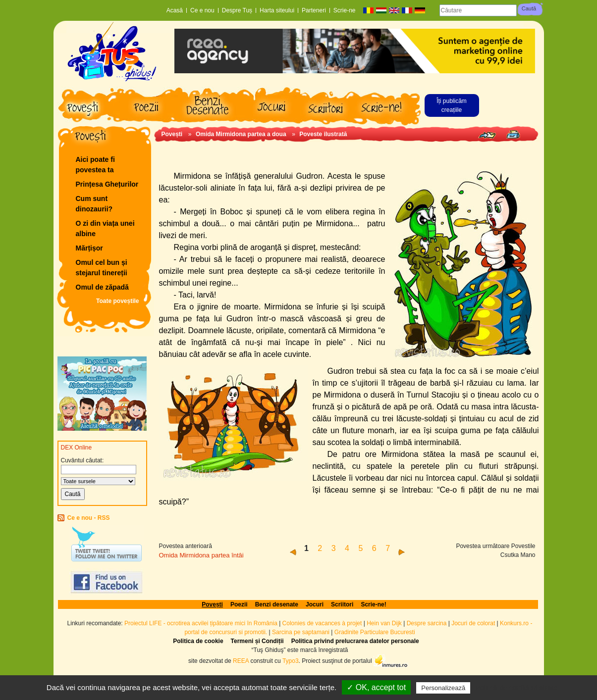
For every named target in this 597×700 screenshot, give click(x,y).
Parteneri (314, 10)
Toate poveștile (117, 301)
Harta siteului (277, 10)
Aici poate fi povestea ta (95, 165)
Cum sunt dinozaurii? (94, 204)
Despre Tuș (237, 10)
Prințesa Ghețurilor (107, 184)
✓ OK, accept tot (376, 687)
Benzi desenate (277, 604)
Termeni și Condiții (257, 641)
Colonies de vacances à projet (322, 623)
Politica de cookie (198, 641)
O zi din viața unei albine (105, 228)
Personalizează (443, 688)
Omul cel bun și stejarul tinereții (102, 268)
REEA (241, 660)
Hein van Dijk (384, 623)
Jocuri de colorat (474, 623)
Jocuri (315, 604)
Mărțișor (89, 248)
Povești (172, 134)
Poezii (239, 604)
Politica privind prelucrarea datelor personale (355, 641)
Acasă (175, 10)
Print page (513, 134)
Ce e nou (202, 10)
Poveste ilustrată (323, 134)
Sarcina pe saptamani (301, 632)
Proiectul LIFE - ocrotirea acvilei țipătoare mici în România (201, 623)
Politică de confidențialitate (516, 688)
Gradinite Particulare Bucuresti (375, 632)
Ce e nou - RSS (89, 518)
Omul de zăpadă (102, 287)
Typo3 (291, 660)
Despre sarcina (427, 623)
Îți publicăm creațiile (452, 105)
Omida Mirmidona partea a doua (241, 134)
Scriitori (342, 604)
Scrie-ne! (373, 604)
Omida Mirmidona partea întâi (201, 555)
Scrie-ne (345, 10)
